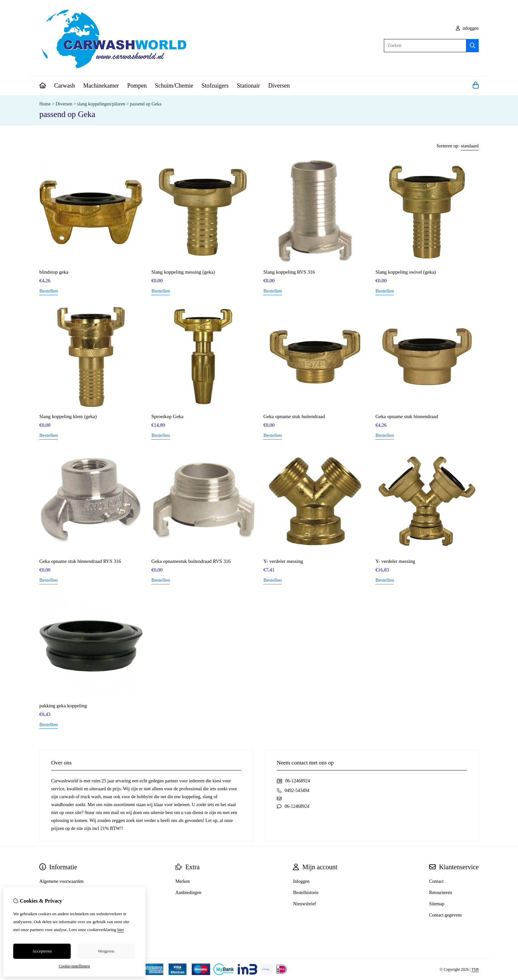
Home (45, 104)
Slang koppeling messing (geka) (183, 272)
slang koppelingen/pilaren (101, 104)
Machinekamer (101, 86)
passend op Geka (146, 104)
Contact (436, 881)
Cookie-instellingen (74, 966)
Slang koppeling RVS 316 (289, 272)
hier (121, 930)
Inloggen (301, 881)
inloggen (467, 28)
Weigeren (106, 951)
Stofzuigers (215, 86)
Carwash (65, 86)
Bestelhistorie (306, 893)
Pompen (137, 86)
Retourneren (441, 893)
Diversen (279, 86)
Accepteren (42, 951)
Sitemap (437, 904)
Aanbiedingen (188, 893)
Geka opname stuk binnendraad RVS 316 (80, 561)
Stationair (248, 86)
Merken (183, 881)
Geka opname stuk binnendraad (407, 416)
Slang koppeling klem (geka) (68, 416)
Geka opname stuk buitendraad (294, 416)
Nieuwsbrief (304, 904)
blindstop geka (54, 272)
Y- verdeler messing (283, 561)
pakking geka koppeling (63, 706)
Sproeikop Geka (167, 416)
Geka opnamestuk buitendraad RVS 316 (191, 561)
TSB (475, 969)
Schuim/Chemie (174, 86)
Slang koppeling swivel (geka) (406, 272)
